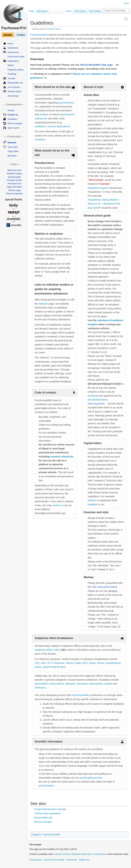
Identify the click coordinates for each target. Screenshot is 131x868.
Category (36, 834)
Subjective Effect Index (47, 650)
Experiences (13, 52)
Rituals (11, 65)
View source (80, 11)
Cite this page (14, 190)
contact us (58, 505)
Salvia (92, 663)
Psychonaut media (16, 57)
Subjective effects (16, 70)
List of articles (14, 87)
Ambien (92, 500)
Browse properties (14, 194)
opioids (108, 684)
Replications (13, 61)
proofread (93, 396)
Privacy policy (36, 860)
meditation (40, 126)
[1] (105, 352)
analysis (44, 114)
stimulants (82, 684)
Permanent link (14, 184)
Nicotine (61, 667)
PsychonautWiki (39, 35)
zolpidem (93, 504)
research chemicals (62, 457)
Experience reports (98, 188)
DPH (85, 663)
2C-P (50, 663)
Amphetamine (113, 663)
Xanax (38, 667)
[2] (119, 627)
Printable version (14, 180)
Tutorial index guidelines (47, 813)
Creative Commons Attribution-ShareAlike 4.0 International (80, 854)
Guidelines (12, 119)
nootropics (40, 688)
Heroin (101, 663)
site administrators (98, 400)
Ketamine (59, 663)
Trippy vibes (13, 151)
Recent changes (43, 822)
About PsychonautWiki (54, 860)
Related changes (14, 174)
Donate (8, 35)
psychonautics (67, 103)
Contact (21, 35)
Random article (14, 91)
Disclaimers (72, 860)
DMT (43, 663)
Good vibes (13, 147)
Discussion (42, 11)
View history (95, 11)
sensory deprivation (58, 126)
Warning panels (96, 404)
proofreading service (91, 778)
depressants (96, 684)
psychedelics (42, 684)
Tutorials (11, 78)
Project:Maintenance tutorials (50, 809)
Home (10, 44)
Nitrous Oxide (73, 663)
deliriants (70, 684)
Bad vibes (12, 156)
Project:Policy (54, 29)
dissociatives (57, 684)
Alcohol (47, 667)
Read (69, 11)
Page (31, 11)
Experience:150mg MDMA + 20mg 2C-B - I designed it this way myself (104, 204)
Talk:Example (96, 180)
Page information (14, 187)
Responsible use (43, 818)
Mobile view (84, 860)
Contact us (13, 115)
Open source (13, 128)
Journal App (13, 96)
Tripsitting (12, 74)
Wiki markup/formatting (104, 587)
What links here (14, 170)
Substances (13, 48)
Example (105, 184)
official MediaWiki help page (96, 65)
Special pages (14, 177)
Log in (126, 3)
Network (43, 304)
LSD (37, 663)
